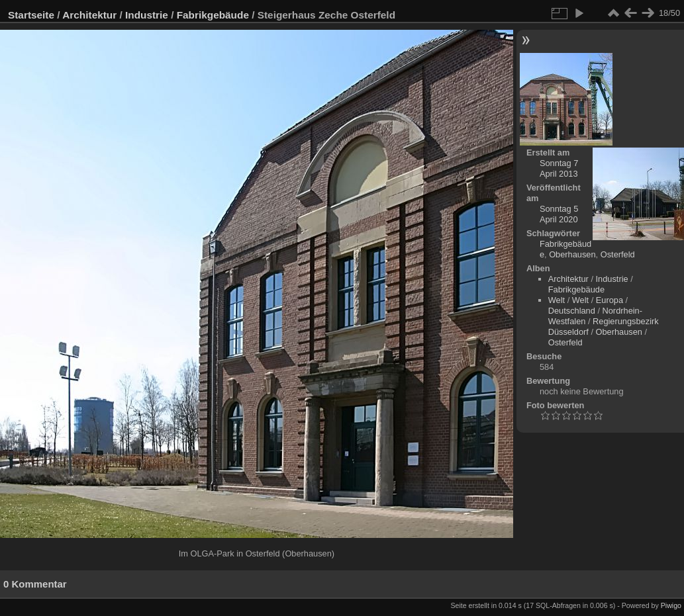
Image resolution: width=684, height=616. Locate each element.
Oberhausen (572, 254)
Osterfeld (618, 254)
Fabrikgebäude (213, 15)
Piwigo (671, 605)
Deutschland (572, 311)
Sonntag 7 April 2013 (559, 168)
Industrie (147, 15)
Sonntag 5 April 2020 (559, 214)
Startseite (31, 15)
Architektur (89, 15)
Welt (557, 300)
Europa (610, 300)
